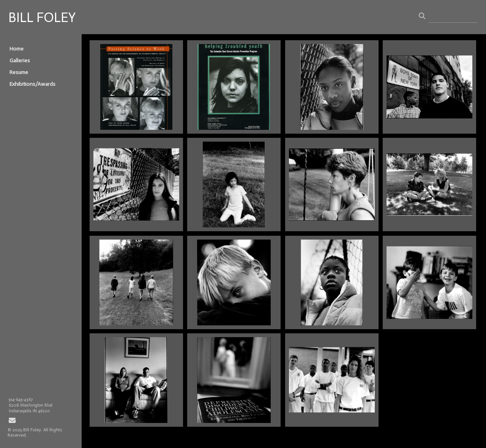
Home (17, 49)
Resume (19, 72)
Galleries (20, 61)
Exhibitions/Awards (32, 84)
